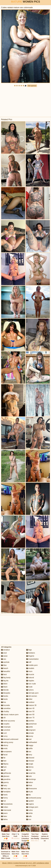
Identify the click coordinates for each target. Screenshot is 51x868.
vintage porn (32, 807)
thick (29, 785)
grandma (6, 779)
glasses (5, 776)
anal (4, 653)
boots (4, 699)
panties (30, 721)
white (29, 813)
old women (32, 696)
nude (29, 687)
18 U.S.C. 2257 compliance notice (37, 863)
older (29, 699)
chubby (5, 711)
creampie (6, 727)
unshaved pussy (34, 798)
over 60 (30, 715)
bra (4, 702)
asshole (5, 662)
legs (29, 650)
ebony (5, 745)
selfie (29, 748)
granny (5, 782)
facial (4, 755)
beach (5, 668)
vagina (30, 804)
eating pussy (7, 742)
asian (4, 656)
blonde (5, 690)
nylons (30, 690)
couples (5, 724)
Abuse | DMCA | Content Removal (14, 863)
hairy (4, 785)
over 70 (30, 718)
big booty (6, 678)
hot (3, 801)
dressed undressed (10, 739)
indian (5, 807)
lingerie (30, 656)
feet (4, 761)
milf (29, 662)
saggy (30, 745)
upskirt (30, 801)
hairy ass (6, 789)
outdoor (30, 702)
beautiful (6, 671)
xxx (29, 819)
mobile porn (32, 665)
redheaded (32, 742)
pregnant (31, 730)
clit (3, 718)
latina (4, 819)
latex (4, 816)
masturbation (32, 659)
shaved (30, 758)
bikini (4, 684)
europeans (6, 752)
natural (30, 678)
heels (4, 795)
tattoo (30, 782)
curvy (4, 736)
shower (30, 761)
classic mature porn (10, 715)
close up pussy (8, 721)
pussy (30, 736)
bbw (4, 665)
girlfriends (6, 773)
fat (3, 758)
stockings (31, 779)
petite (30, 727)
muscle (30, 674)
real (29, 739)
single (30, 764)
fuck (4, 767)
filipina (5, 764)
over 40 (30, 708)
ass (4, 659)
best (4, 674)
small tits (31, 773)
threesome (32, 789)
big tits (5, 681)
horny (4, 798)
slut (29, 770)
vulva (29, 810)
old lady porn (32, 693)
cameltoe (6, 708)
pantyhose (31, 724)
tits (29, 795)
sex (29, 752)
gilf (3, 770)
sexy (29, 755)
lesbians (31, 653)
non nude (31, 684)
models (30, 668)
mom (29, 671)
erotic (4, 748)
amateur (5, 650)
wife (29, 816)
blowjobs (6, 693)
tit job (29, 792)
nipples (30, 681)
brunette (5, 705)
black (4, 687)
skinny (30, 767)
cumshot (6, 730)
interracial (6, 810)
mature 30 (31, 705)
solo (29, 776)
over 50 (30, 711)
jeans (4, 813)
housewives (7, 804)
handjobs (6, 792)
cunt (4, 733)
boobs (5, 696)
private (30, 733)
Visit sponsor (32, 86)
